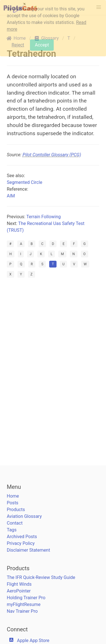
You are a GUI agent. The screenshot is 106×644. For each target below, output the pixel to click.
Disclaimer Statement (28, 550)
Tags (12, 530)
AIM (11, 196)
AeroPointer (19, 591)
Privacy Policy (21, 543)
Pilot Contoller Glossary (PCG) (52, 155)
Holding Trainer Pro (26, 598)
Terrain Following (44, 217)
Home (13, 496)
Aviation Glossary (24, 516)
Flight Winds (19, 584)
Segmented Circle (24, 182)
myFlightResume (24, 604)
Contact (15, 523)
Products (16, 510)
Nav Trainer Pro (22, 611)
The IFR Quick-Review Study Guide (41, 577)
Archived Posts (22, 537)
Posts (13, 503)
